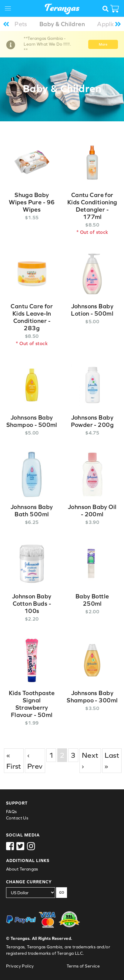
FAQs (12, 812)
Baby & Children (62, 24)
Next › (90, 761)
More (103, 44)
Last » (112, 761)
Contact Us (17, 818)
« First (14, 761)
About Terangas (22, 869)
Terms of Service (83, 966)
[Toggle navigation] (10, 9)
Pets (21, 24)
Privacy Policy (20, 966)
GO (62, 892)
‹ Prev (35, 761)
